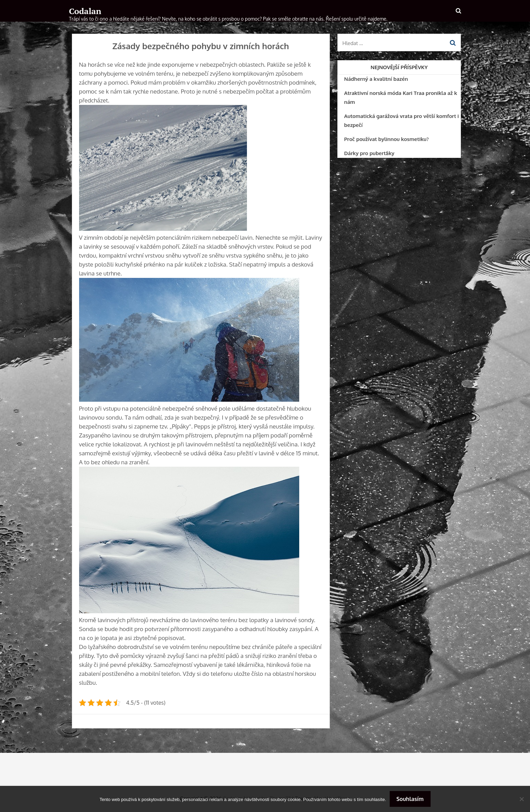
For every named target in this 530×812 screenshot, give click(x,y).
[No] (521, 799)
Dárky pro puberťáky (369, 153)
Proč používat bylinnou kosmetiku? (387, 139)
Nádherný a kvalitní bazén (376, 79)
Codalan (85, 11)
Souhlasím (410, 799)
